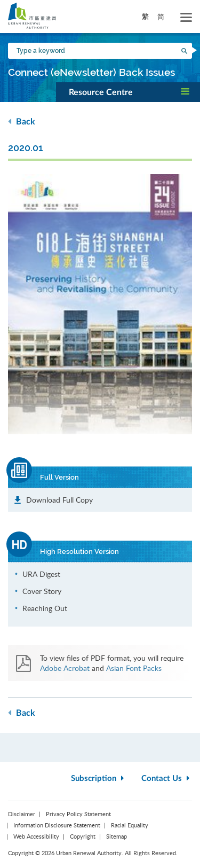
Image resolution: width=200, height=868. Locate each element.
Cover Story (42, 591)
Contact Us (167, 779)
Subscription (99, 779)
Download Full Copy (59, 500)
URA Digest (41, 574)
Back (22, 122)
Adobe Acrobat (65, 668)
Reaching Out (45, 608)
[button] (128, 92)
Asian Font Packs (134, 668)
